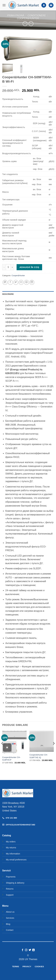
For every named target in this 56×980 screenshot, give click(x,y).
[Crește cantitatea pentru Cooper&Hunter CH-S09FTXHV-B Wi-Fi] (12, 267)
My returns (11, 848)
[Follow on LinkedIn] (33, 950)
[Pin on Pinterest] (27, 282)
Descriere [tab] (8, 294)
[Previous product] (31, 24)
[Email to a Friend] (21, 282)
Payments (11, 877)
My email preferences (16, 860)
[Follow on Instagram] (26, 950)
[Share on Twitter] (16, 282)
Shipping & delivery (15, 883)
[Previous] (2, 749)
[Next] (54, 749)
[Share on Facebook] (10, 282)
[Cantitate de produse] (8, 267)
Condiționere (37, 16)
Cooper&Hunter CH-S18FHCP (11, 759)
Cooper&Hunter (28, 18)
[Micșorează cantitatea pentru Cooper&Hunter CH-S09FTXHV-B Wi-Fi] (4, 267)
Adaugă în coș (29, 267)
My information (13, 854)
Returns (10, 889)
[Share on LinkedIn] (32, 282)
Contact (10, 930)
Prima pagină (16, 16)
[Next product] (25, 24)
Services (10, 918)
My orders (11, 842)
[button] (4, 5)
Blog (8, 924)
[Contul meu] (44, 5)
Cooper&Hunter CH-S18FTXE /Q (39, 756)
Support (10, 895)
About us (10, 912)
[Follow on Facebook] (23, 950)
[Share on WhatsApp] (5, 282)
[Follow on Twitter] (30, 950)
